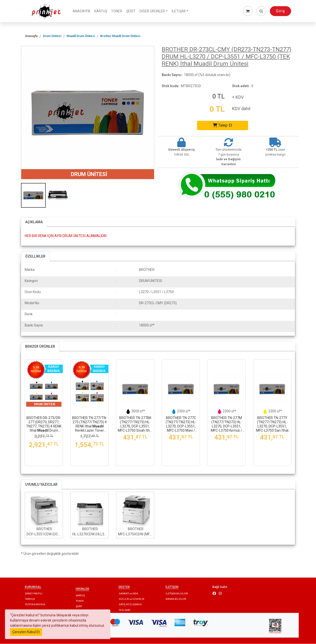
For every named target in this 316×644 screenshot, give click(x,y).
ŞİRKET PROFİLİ (34, 594)
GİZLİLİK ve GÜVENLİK (131, 599)
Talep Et (222, 125)
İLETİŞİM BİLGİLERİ (177, 594)
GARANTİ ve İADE (128, 594)
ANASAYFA (82, 11)
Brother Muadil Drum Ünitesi (120, 36)
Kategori (31, 281)
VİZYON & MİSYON (35, 605)
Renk (29, 314)
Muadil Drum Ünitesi (81, 36)
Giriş (280, 11)
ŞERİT (131, 11)
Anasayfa (31, 36)
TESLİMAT (125, 610)
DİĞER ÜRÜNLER (153, 11)
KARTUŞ (101, 11)
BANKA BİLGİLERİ (176, 599)
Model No (32, 303)
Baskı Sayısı (34, 325)
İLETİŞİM (179, 11)
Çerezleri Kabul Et (26, 632)
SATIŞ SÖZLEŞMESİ (130, 605)
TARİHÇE (30, 599)
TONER (117, 11)
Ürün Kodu (33, 292)
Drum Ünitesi (52, 36)
